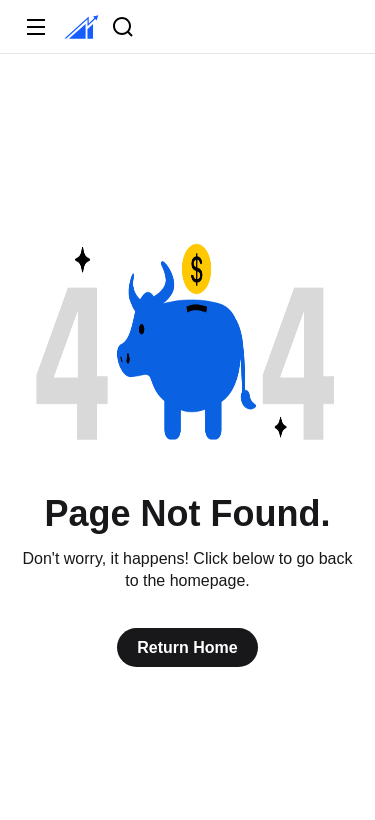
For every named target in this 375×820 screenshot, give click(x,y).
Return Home (187, 647)
